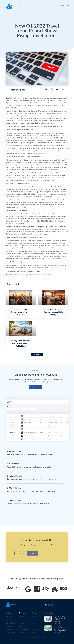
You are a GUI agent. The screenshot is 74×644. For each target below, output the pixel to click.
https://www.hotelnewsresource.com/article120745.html (25, 272)
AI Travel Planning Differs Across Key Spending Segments (60, 619)
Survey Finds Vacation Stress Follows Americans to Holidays (21, 343)
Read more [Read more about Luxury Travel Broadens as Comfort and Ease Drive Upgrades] (57, 633)
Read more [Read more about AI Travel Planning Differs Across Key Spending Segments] (57, 623)
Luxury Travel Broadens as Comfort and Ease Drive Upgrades (60, 628)
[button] (62, 6)
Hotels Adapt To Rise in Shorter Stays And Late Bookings (53, 312)
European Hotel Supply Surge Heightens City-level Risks (21, 312)
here (46, 268)
